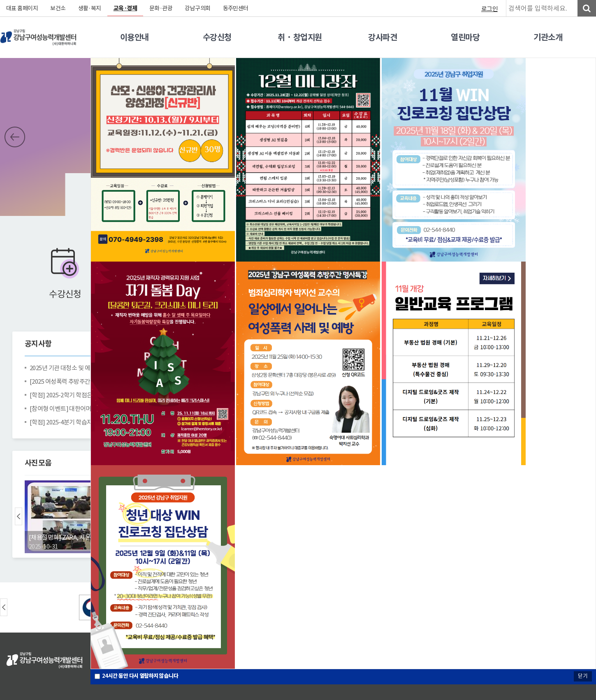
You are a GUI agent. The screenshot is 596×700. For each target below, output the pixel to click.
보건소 (58, 8)
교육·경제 (126, 8)
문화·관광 (161, 8)
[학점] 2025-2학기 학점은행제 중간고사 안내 (84, 395)
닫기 (583, 676)
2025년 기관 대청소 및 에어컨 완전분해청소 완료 (84, 368)
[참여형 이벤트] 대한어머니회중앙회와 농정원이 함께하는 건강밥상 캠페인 (84, 409)
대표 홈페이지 (22, 8)
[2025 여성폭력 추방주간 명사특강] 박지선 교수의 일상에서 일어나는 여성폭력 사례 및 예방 (84, 381)
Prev (15, 137)
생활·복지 (90, 8)
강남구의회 (198, 8)
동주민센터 (236, 8)
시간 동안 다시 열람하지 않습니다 (140, 676)
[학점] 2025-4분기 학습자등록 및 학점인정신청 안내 (84, 422)
